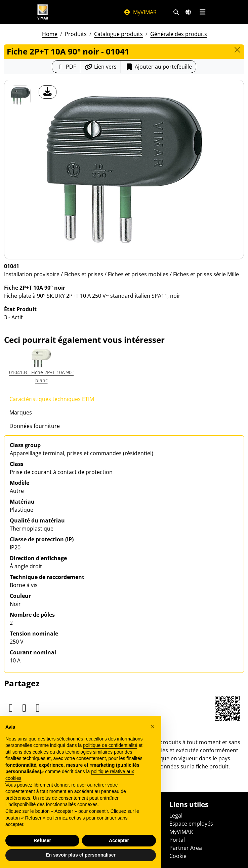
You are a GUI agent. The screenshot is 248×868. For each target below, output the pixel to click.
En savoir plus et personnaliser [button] (81, 855)
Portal (177, 840)
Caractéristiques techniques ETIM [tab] (52, 399)
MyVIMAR (140, 12)
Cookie (178, 856)
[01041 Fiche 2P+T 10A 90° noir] (20, 96)
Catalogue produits (118, 34)
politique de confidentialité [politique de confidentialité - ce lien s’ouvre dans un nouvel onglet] (110, 745)
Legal (176, 816)
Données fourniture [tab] (35, 426)
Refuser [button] (42, 840)
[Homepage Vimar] (43, 12)
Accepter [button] (119, 840)
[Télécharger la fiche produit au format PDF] (66, 67)
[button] (153, 727)
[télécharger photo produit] (48, 92)
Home (50, 34)
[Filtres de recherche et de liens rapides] (176, 12)
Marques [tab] (21, 412)
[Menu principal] (202, 12)
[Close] (237, 50)
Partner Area (186, 848)
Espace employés (191, 824)
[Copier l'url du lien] (100, 67)
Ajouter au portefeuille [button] (158, 67)
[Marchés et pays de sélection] (188, 12)
